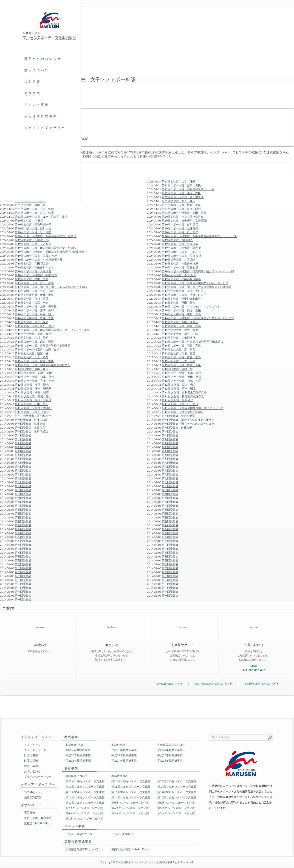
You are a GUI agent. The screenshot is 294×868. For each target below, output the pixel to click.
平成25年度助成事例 (78, 761)
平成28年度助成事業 (78, 755)
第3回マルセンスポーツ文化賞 (130, 813)
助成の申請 (118, 745)
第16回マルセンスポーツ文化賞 (85, 792)
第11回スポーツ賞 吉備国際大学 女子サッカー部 (192, 408)
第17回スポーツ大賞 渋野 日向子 (184, 295)
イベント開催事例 (122, 834)
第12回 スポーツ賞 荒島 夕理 (181, 381)
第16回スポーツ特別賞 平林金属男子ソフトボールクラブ (198, 318)
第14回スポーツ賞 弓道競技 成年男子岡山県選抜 (192, 342)
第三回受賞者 (170, 545)
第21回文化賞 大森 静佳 (178, 201)
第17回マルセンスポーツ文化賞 (177, 787)
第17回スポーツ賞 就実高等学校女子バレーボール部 (195, 283)
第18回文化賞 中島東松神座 (180, 263)
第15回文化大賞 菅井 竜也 (180, 330)
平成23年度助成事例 (170, 761)
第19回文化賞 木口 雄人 (177, 240)
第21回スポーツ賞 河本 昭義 (181, 209)
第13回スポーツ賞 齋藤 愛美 (181, 357)
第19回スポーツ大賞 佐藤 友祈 (181, 256)
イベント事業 (37, 105)
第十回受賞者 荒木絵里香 (178, 416)
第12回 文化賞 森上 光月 (179, 385)
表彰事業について (76, 776)
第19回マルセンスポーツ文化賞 (85, 787)
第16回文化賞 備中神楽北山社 (181, 299)
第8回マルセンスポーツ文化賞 (176, 803)
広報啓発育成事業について (82, 849)
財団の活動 (31, 761)
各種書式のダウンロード (172, 745)
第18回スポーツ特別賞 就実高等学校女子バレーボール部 (198, 271)
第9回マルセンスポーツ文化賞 (130, 803)
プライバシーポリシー (38, 777)
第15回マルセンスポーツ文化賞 (131, 792)
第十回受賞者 (170, 431)
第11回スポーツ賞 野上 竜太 (180, 404)
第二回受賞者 (170, 568)
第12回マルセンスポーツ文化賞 (131, 797)
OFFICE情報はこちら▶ (170, 684)
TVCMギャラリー (35, 792)
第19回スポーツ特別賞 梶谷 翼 (181, 248)
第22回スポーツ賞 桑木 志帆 (181, 193)
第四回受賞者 (170, 529)
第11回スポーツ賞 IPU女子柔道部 (182, 412)
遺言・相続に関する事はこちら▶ (213, 684)
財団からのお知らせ (43, 59)
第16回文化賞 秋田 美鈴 (178, 303)
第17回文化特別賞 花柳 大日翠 (183, 291)
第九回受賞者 (170, 439)
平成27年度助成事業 (124, 755)
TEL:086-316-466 (254, 670)
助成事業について (76, 745)
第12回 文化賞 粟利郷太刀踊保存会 (184, 392)
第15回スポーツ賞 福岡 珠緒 (181, 326)
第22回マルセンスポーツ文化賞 (85, 781)
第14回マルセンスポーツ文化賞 (177, 792)
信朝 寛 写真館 (33, 797)
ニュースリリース (35, 750)
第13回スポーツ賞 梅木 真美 (181, 365)
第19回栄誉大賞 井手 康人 (179, 260)
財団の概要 (31, 755)
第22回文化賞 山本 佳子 (178, 181)
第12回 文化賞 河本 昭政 (179, 388)
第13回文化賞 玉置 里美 (178, 361)
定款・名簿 (31, 766)
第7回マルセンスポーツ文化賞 (84, 808)
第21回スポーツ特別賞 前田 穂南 (184, 213)
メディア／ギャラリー (45, 128)
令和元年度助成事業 (78, 750)
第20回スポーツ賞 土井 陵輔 (180, 228)
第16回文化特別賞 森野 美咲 (181, 314)
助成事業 (33, 93)
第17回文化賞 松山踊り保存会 (181, 279)
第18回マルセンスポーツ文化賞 (131, 787)
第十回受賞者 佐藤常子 (177, 428)
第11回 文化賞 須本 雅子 (178, 400)
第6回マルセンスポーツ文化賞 (130, 808)
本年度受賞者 (120, 776)
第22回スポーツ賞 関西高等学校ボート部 (188, 189)
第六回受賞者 (170, 494)
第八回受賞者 (170, 463)
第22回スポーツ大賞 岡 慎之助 (183, 197)
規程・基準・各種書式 (38, 818)
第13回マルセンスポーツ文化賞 (85, 797)
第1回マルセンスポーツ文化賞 (84, 818)
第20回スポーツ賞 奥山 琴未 (180, 232)
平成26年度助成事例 (170, 755)
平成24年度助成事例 (124, 761)
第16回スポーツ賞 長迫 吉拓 (181, 310)
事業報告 (30, 813)
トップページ (32, 745)
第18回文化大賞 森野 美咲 (179, 275)
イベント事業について (79, 834)
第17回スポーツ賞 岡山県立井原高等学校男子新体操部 (196, 287)
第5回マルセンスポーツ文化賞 (176, 808)
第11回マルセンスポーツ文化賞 (177, 797)
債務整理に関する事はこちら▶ (261, 684)
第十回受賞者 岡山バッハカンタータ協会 (188, 424)
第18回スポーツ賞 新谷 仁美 (180, 267)
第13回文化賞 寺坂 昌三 (178, 353)
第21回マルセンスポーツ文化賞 (131, 781)
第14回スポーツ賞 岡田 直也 (181, 346)
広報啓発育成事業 (41, 116)
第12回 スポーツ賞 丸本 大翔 (181, 373)
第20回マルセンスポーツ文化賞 (177, 781)
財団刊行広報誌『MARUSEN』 (130, 849)
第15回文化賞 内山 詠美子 (180, 322)
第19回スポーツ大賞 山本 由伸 (181, 252)
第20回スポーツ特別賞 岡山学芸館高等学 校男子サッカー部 (199, 236)
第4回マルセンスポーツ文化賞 (84, 813)
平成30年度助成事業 (124, 750)
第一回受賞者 (170, 584)
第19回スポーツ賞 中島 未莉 (180, 244)
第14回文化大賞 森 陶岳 (178, 349)
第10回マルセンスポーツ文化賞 (85, 803)
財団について (37, 70)
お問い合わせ (32, 771)
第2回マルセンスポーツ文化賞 (176, 813)
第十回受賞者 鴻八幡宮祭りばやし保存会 (188, 420)
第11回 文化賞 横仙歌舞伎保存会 (183, 396)
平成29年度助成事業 (170, 750)
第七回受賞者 (170, 478)
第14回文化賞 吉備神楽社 (178, 338)
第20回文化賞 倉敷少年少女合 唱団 (184, 221)
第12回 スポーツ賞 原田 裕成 (181, 377)
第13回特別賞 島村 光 (177, 369)
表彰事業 (33, 82)
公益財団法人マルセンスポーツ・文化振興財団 (142, 862)
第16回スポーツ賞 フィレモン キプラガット (191, 306)
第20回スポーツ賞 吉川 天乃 (180, 224)
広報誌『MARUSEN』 (38, 823)
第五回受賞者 (170, 510)
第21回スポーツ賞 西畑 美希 (181, 205)
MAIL (254, 666)
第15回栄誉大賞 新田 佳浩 (180, 334)
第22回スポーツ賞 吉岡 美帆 (181, 185)
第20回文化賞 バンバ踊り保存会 (183, 217)
